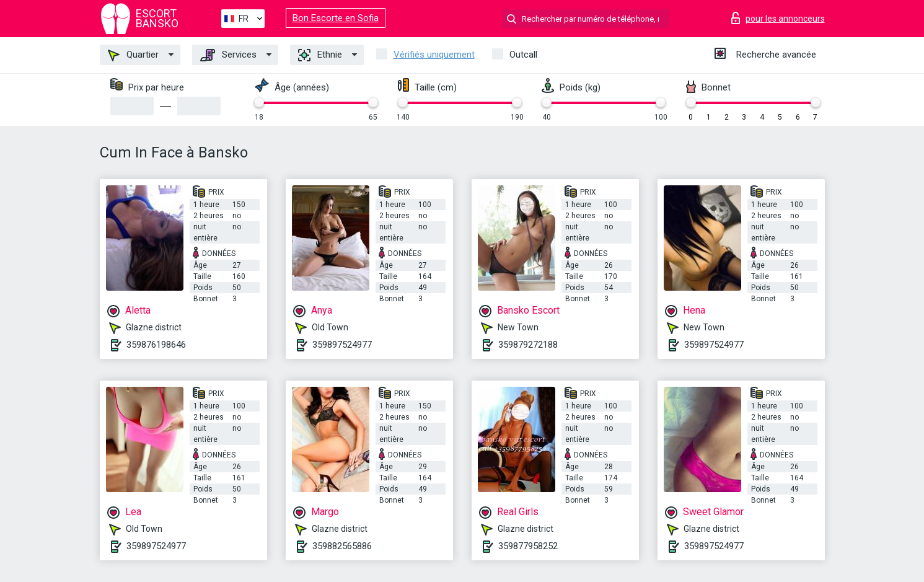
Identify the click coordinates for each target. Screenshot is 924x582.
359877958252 (528, 546)
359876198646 (156, 345)
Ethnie (320, 55)
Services (228, 55)
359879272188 (528, 345)
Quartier (133, 55)
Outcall (523, 55)
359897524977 (342, 345)
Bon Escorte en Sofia (336, 18)
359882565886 (342, 546)
